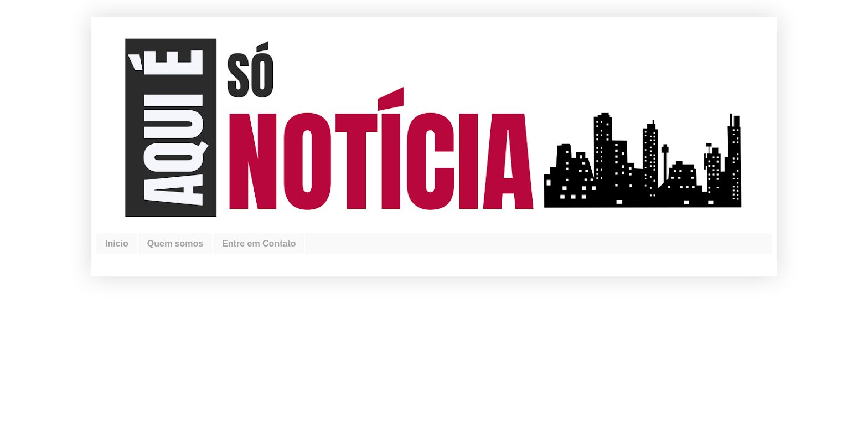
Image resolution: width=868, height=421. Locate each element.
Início (117, 243)
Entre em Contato (259, 243)
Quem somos (175, 243)
